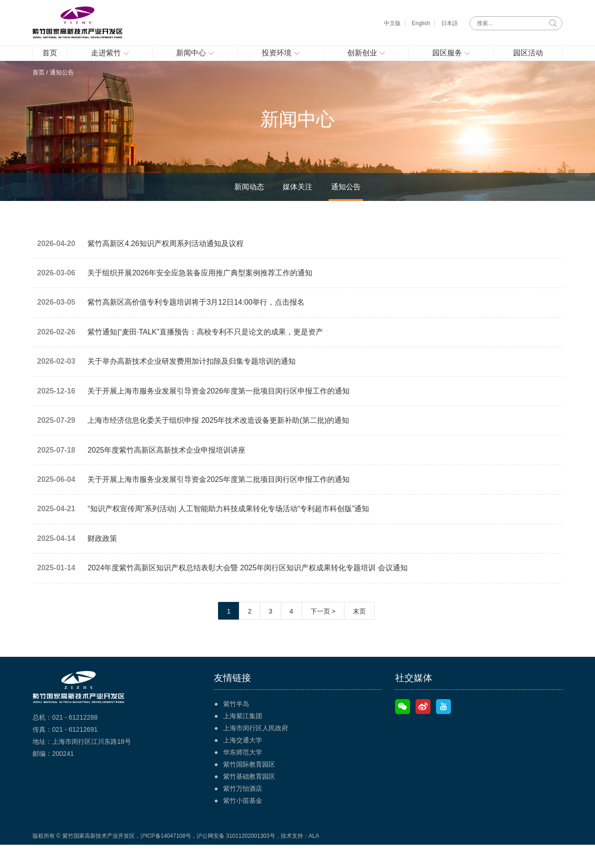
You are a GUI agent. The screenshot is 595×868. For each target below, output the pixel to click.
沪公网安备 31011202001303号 (236, 859)
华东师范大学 (243, 775)
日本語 (450, 23)
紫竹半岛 (236, 727)
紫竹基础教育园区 (249, 800)
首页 (39, 87)
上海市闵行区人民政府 (256, 751)
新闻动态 (249, 202)
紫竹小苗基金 (243, 824)
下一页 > (323, 634)
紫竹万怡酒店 (243, 812)
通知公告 (346, 202)
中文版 (392, 23)
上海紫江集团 (243, 739)
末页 (359, 634)
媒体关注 (297, 202)
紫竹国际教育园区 (249, 788)
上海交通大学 (243, 763)
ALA (314, 859)
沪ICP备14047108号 (166, 859)
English (421, 23)
